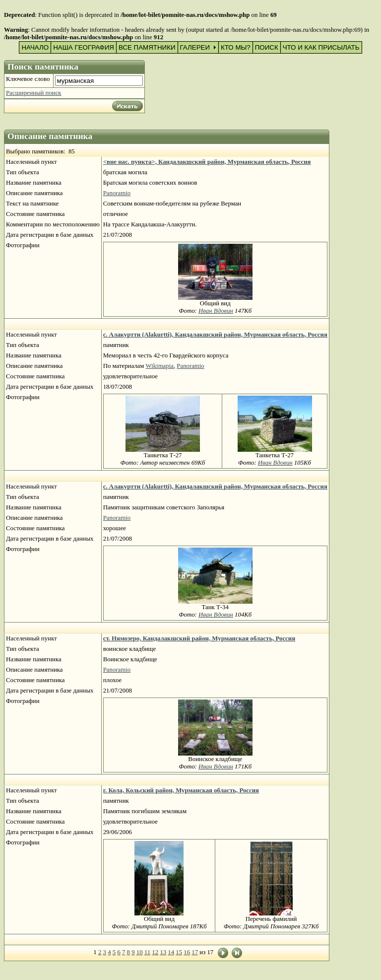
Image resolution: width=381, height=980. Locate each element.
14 (171, 952)
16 (187, 952)
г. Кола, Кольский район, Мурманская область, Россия (181, 790)
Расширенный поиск (34, 93)
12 (155, 952)
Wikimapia (160, 366)
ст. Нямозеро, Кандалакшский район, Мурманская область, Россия (199, 638)
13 (163, 952)
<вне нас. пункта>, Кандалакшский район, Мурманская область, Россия (207, 162)
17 (195, 952)
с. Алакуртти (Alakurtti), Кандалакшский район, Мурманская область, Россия (215, 335)
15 (179, 952)
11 (147, 952)
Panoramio (117, 193)
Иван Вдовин (216, 311)
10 (140, 952)
